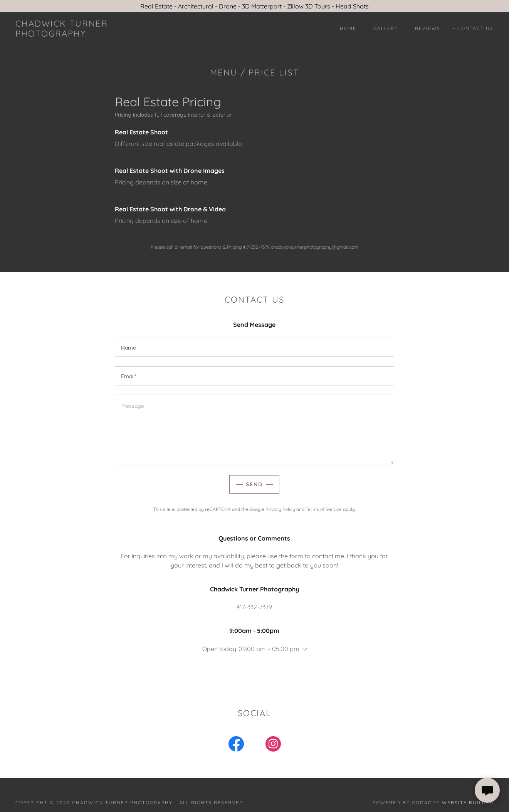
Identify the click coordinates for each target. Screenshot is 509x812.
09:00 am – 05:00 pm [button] (269, 649)
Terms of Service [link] (324, 509)
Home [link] (348, 28)
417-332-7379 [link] (254, 607)
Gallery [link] (386, 28)
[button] (303, 650)
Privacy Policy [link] (280, 509)
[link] (81, 34)
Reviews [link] (428, 28)
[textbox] (254, 347)
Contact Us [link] (475, 28)
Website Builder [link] (468, 803)
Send (254, 484)
